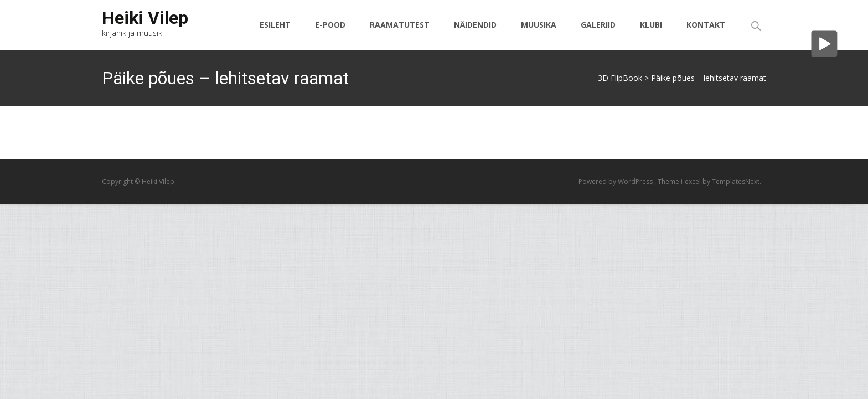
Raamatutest (400, 35)
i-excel (692, 181)
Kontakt (706, 35)
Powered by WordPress (616, 181)
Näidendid (475, 35)
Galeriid (598, 35)
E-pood (330, 35)
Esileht (275, 35)
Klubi (651, 35)
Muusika (539, 35)
